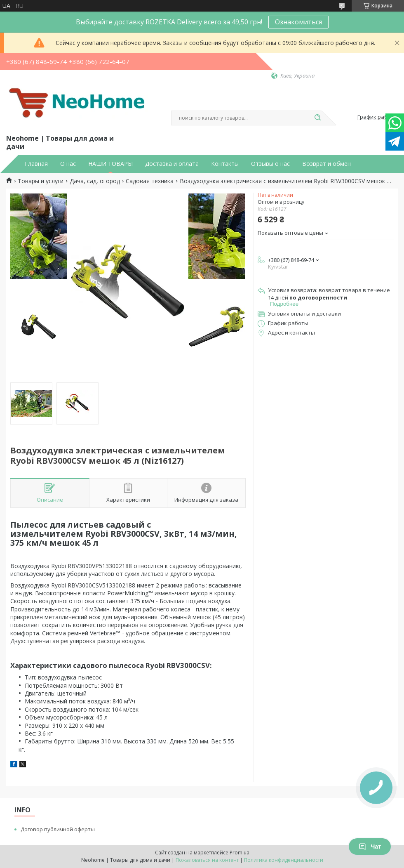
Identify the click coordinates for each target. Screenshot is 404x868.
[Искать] (317, 118)
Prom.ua (240, 853)
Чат (370, 847)
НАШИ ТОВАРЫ (110, 164)
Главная (36, 164)
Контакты (225, 164)
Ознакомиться (298, 22)
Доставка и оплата (172, 164)
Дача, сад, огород (95, 181)
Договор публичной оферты (58, 829)
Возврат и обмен (326, 164)
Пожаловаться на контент (207, 860)
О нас (68, 164)
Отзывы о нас (270, 164)
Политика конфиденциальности (284, 860)
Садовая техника (150, 181)
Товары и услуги (41, 181)
